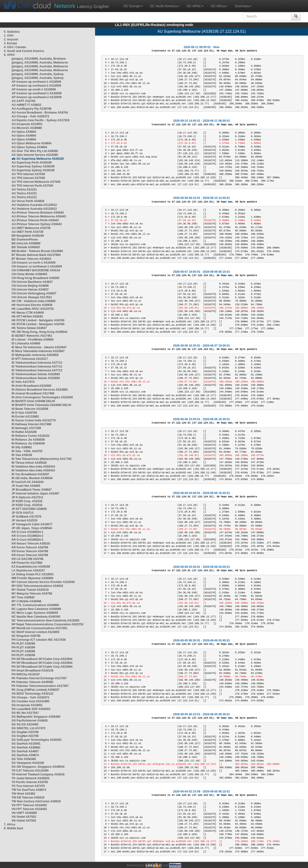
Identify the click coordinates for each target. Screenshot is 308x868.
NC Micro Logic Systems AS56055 (35, 613)
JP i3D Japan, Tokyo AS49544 (32, 528)
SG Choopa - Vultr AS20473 (30, 697)
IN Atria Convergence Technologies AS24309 (42, 397)
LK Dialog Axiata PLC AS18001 (33, 574)
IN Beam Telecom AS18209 (30, 409)
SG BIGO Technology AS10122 (32, 694)
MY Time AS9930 (23, 597)
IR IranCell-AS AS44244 (28, 482)
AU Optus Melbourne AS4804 (32, 143)
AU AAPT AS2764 (23, 101)
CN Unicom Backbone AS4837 (32, 282)
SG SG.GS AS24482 (25, 724)
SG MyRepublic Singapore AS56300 (36, 717)
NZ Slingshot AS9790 (26, 636)
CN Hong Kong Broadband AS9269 (35, 278)
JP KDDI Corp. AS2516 (27, 501)
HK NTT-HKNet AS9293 (27, 317)
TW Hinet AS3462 (23, 794)
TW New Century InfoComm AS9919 (36, 801)
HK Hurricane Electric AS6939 (32, 305)
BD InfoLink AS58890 (26, 243)
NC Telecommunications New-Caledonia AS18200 (45, 621)
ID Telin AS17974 (23, 382)
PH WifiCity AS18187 (26, 674)
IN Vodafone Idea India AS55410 (33, 467)
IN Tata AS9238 (22, 455)
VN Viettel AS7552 (24, 817)
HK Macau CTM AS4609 (28, 313)
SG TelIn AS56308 (24, 759)
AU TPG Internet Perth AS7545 (32, 186)
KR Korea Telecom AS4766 (30, 547)
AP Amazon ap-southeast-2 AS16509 (37, 97)
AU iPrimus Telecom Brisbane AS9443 (38, 213)
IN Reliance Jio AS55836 (28, 440)
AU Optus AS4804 (24, 132)
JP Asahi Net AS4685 (26, 486)
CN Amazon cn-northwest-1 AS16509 (37, 266)
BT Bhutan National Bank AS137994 (36, 255)
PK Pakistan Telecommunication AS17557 (40, 686)
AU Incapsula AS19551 (27, 124)
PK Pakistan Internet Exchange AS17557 (39, 678)
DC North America (165, 6)
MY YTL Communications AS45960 (35, 605)
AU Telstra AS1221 (24, 190)
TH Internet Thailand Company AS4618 (38, 774)
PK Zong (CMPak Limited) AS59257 (36, 690)
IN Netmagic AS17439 (26, 428)
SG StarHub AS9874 (25, 755)
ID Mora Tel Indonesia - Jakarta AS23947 (39, 347)
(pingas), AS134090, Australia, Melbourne (40, 63)
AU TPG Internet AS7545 (28, 174)
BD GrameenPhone (25, 240)
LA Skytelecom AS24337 (28, 570)
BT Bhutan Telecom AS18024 (31, 259)
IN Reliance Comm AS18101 (31, 436)
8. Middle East (13, 828)
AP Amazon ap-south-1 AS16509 (34, 89)
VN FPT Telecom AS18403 (29, 805)
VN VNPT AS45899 (24, 813)
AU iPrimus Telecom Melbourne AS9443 (39, 216)
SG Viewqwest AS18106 (28, 763)
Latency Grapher (82, 6)
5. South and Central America (24, 51)
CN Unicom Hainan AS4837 (30, 290)
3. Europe (10, 43)
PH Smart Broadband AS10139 (32, 671)
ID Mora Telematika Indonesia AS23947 (38, 351)
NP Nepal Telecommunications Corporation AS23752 (48, 624)
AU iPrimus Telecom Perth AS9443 (35, 220)
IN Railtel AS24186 (24, 432)
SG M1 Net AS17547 (25, 713)
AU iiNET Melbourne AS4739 (31, 228)
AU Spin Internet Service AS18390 (35, 155)
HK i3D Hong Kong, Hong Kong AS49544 (39, 332)
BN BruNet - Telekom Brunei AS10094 (37, 251)
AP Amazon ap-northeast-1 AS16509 (36, 82)
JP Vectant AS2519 (24, 520)
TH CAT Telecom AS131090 (30, 771)
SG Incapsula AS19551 (27, 705)
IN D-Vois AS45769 (24, 413)
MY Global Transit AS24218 (30, 590)
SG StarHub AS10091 (26, 744)
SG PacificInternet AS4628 (30, 721)
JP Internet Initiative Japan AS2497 (35, 494)
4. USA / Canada (15, 47)
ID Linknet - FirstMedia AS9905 (33, 340)
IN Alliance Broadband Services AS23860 (40, 390)
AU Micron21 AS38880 (27, 128)
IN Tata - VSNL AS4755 (27, 451)
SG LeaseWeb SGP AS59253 (31, 709)
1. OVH (9, 36)
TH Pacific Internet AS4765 (30, 782)
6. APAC (9, 55)
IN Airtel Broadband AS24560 (31, 386)
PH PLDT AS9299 (23, 644)
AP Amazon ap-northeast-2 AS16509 (36, 86)
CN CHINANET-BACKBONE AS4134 (36, 270)
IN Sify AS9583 (22, 447)
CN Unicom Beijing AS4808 (30, 286)
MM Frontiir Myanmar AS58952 (32, 578)
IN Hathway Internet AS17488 (31, 424)
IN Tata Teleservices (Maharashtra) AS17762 (42, 459)
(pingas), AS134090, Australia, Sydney (38, 74)
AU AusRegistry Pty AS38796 (32, 109)
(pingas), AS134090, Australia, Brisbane (39, 59)
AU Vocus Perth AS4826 (28, 201)
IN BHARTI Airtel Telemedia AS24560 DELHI (41, 405)
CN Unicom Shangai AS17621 (32, 297)
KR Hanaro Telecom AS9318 (31, 544)
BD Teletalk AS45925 (26, 247)
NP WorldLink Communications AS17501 (39, 628)
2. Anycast (11, 39)
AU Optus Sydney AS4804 (29, 147)
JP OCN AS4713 (22, 513)
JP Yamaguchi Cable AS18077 (32, 524)
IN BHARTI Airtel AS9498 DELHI (33, 401)
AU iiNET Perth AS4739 (27, 232)
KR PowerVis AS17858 (27, 563)
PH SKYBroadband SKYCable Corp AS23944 (42, 659)
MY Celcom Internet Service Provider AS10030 (43, 582)
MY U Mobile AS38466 (26, 601)
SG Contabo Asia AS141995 (30, 701)
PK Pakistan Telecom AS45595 (32, 682)
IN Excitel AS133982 (25, 417)
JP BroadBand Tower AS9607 (32, 490)
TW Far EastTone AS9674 (29, 790)
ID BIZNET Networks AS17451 (32, 336)
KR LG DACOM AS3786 (27, 559)
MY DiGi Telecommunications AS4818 (37, 586)
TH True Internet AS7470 (28, 786)
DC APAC (195, 6)
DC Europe (133, 6)
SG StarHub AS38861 (26, 748)
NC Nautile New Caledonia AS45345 (36, 617)
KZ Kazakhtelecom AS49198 (31, 567)
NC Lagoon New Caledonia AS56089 (36, 609)
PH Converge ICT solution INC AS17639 (39, 640)
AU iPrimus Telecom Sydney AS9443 (37, 224)
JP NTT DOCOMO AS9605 (29, 509)
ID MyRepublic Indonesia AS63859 (35, 355)
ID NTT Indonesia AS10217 (30, 359)
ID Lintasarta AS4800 (26, 343)
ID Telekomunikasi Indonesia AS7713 (37, 363)
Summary (243, 6)
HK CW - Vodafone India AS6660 (34, 301)
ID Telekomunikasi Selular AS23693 (36, 374)
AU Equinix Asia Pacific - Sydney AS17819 (41, 120)
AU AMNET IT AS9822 (26, 105)
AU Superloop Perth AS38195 (32, 163)
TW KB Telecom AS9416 (28, 798)
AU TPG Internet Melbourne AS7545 (36, 182)
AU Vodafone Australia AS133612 (34, 205)
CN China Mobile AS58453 (29, 274)
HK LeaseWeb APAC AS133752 (33, 309)
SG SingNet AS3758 (25, 732)
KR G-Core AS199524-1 (27, 532)
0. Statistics (12, 32)
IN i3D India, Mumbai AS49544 (32, 478)
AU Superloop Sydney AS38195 (33, 166)
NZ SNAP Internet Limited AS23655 (35, 632)
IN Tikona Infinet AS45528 (29, 463)
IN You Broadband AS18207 (30, 474)
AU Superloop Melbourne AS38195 (40, 159)
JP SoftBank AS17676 (26, 517)
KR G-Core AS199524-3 (27, 540)
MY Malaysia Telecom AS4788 (32, 594)
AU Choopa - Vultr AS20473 (30, 116)
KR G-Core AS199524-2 (27, 536)
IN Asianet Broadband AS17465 (33, 393)
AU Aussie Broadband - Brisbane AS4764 (40, 113)
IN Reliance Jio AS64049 (28, 444)
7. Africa (10, 824)
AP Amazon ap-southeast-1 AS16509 (37, 93)
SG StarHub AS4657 (25, 751)
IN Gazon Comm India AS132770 (34, 420)
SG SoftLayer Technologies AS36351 (37, 740)
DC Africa (219, 6)
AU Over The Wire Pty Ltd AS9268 (35, 151)
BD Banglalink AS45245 (28, 236)
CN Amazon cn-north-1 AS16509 (33, 263)
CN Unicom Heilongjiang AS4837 (34, 293)
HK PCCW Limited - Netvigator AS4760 (38, 320)
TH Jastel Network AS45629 (30, 778)
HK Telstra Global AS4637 (29, 328)
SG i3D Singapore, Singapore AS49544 (38, 767)
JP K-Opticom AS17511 (27, 497)
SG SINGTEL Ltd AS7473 (29, 728)
